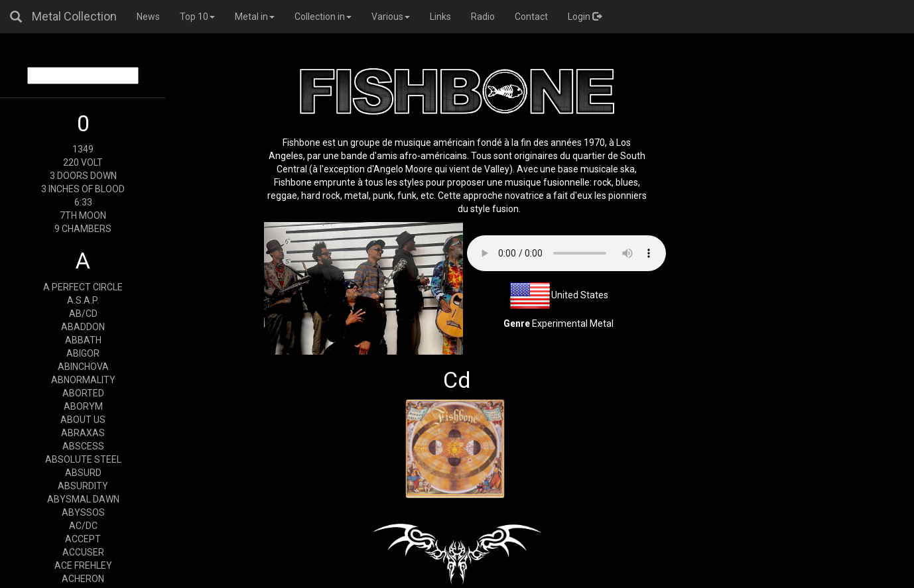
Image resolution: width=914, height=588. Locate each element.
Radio (483, 17)
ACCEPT (83, 539)
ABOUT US (83, 420)
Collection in (323, 17)
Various (391, 17)
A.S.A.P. (83, 300)
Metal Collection (74, 16)
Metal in (255, 17)
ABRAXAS (83, 433)
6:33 (83, 202)
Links (440, 17)
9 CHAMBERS (83, 229)
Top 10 (197, 17)
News (148, 17)
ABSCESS (83, 446)
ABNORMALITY (83, 380)
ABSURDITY (83, 486)
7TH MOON (83, 215)
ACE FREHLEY (83, 565)
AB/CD (83, 314)
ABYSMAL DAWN (83, 499)
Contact (531, 17)
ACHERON (83, 579)
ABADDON (83, 327)
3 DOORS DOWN (83, 176)
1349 (83, 149)
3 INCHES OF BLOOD (83, 189)
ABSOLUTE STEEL (83, 459)
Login (585, 17)
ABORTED (83, 393)
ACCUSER (83, 552)
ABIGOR (83, 353)
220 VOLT (83, 162)
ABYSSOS (83, 512)
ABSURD (83, 473)
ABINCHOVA (83, 367)
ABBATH (83, 340)
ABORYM (83, 406)
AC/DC (83, 526)
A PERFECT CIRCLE (83, 287)
